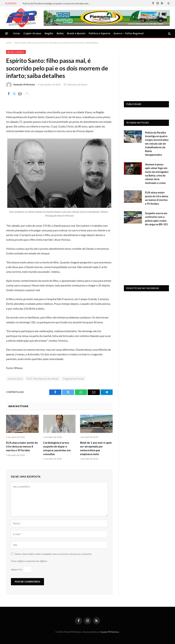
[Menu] (7, 34)
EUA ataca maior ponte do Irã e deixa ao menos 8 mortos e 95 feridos (22, 446)
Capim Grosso (32, 34)
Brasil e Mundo (76, 34)
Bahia (60, 34)
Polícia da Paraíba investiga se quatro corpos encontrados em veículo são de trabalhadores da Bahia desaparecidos (57, 3)
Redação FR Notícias (24, 85)
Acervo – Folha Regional (129, 34)
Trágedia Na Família (73, 379)
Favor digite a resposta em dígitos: (29, 561)
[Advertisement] (146, 72)
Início (17, 34)
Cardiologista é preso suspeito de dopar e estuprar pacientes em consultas (57, 448)
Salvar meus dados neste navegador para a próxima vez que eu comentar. (53, 554)
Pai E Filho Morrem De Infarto (43, 379)
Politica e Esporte (99, 34)
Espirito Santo (15, 379)
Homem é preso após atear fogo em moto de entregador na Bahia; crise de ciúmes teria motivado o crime (157, 174)
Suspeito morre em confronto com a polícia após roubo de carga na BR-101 (156, 219)
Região (49, 34)
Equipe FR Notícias (110, 632)
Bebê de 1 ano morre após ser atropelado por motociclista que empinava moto (96, 448)
